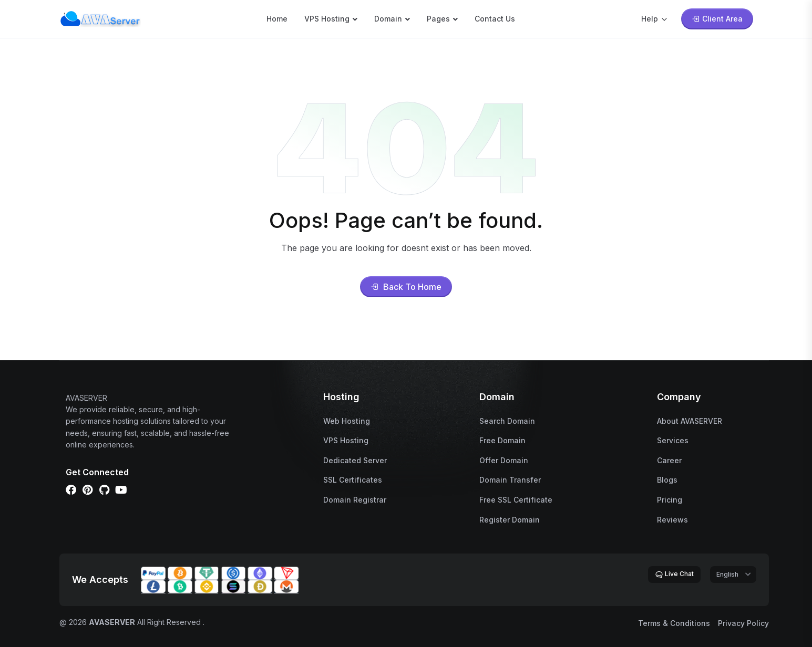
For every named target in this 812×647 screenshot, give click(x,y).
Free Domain (502, 440)
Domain (388, 19)
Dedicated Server (355, 460)
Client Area (717, 19)
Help (655, 19)
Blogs (667, 480)
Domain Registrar (355, 500)
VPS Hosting (327, 19)
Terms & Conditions (674, 623)
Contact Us (495, 19)
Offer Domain (504, 460)
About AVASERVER (690, 421)
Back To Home (406, 287)
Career (669, 460)
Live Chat (674, 574)
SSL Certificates (353, 480)
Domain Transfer (510, 480)
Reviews (672, 520)
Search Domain (507, 421)
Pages (438, 19)
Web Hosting (347, 421)
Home (277, 19)
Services (673, 440)
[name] (100, 18)
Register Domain (510, 520)
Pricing (670, 500)
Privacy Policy (743, 623)
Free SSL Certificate (516, 500)
